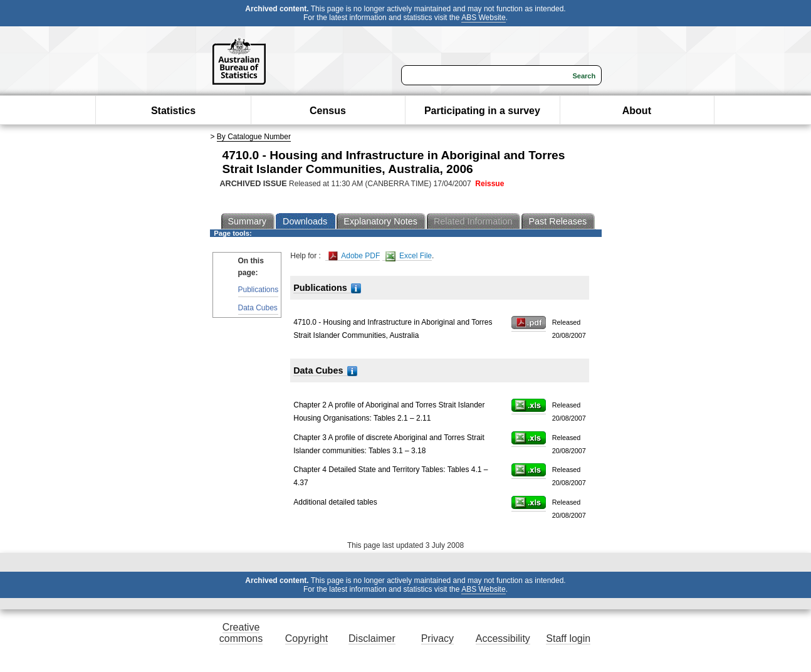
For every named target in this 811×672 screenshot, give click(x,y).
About (637, 111)
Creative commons (241, 633)
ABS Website (483, 18)
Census (328, 111)
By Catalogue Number (254, 137)
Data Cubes (258, 308)
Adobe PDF (354, 256)
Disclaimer (372, 638)
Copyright (306, 638)
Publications (259, 290)
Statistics (173, 111)
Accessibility (503, 638)
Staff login (568, 638)
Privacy (437, 638)
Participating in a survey (482, 111)
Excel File (409, 256)
